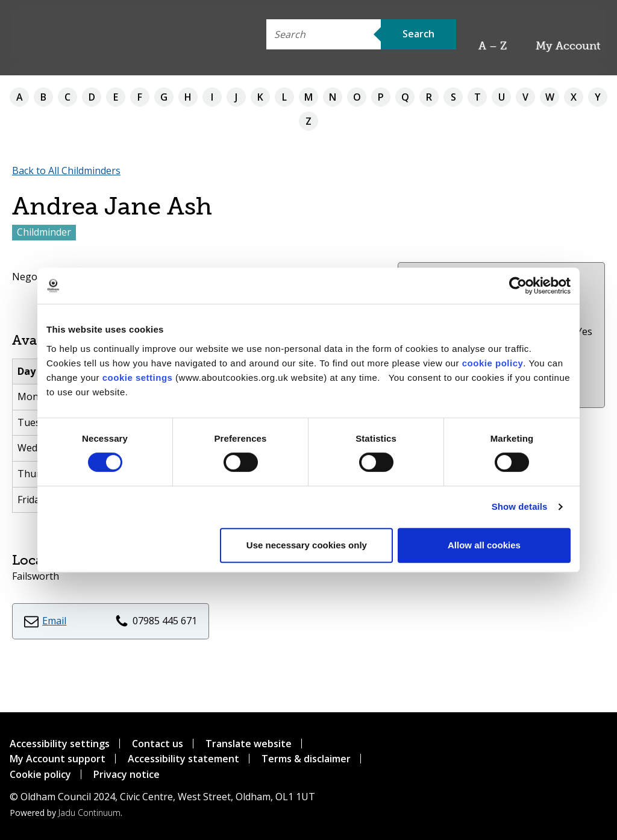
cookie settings (138, 378)
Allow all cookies (484, 545)
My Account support (58, 759)
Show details (520, 506)
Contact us (158, 744)
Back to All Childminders (66, 171)
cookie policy (493, 363)
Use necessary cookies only (307, 545)
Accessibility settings (60, 744)
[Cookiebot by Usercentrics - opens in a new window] (518, 286)
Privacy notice (127, 774)
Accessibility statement (183, 759)
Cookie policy (40, 774)
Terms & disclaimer (306, 759)
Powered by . (66, 813)
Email (54, 621)
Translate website (249, 744)
